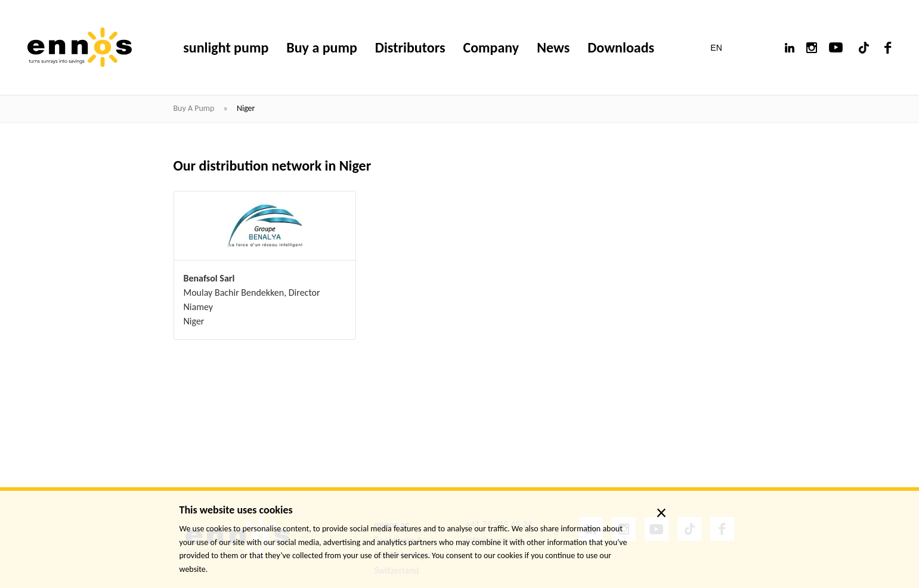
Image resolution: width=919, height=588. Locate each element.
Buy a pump (195, 108)
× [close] (662, 513)
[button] (724, 48)
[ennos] (80, 47)
